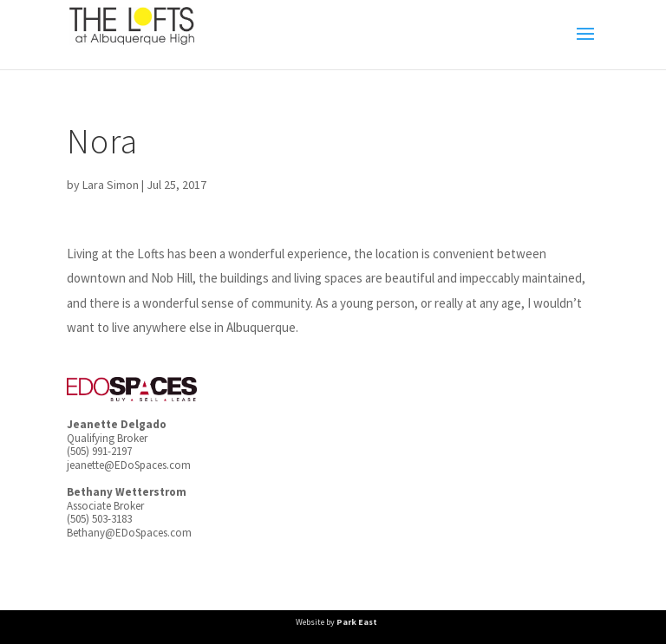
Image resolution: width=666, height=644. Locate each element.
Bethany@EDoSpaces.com (129, 533)
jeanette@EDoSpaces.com (129, 465)
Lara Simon (111, 185)
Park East (357, 622)
